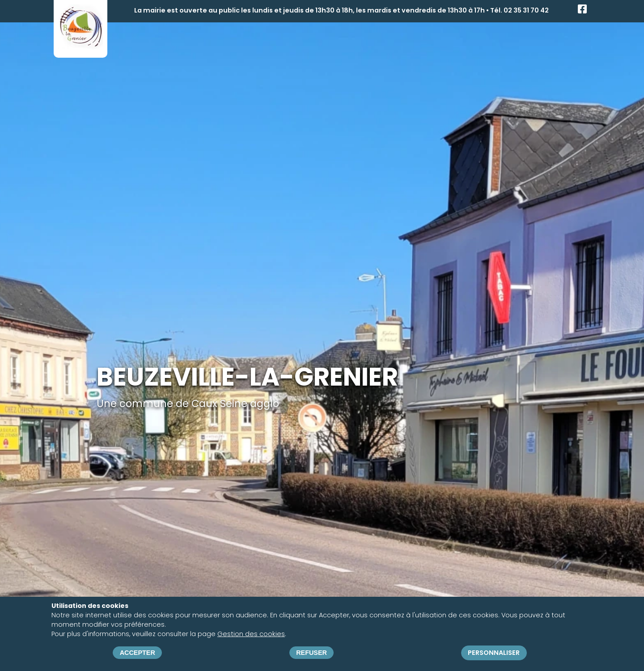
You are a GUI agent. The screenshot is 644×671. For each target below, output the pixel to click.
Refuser (311, 653)
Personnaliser (494, 653)
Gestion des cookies (251, 634)
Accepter (138, 653)
